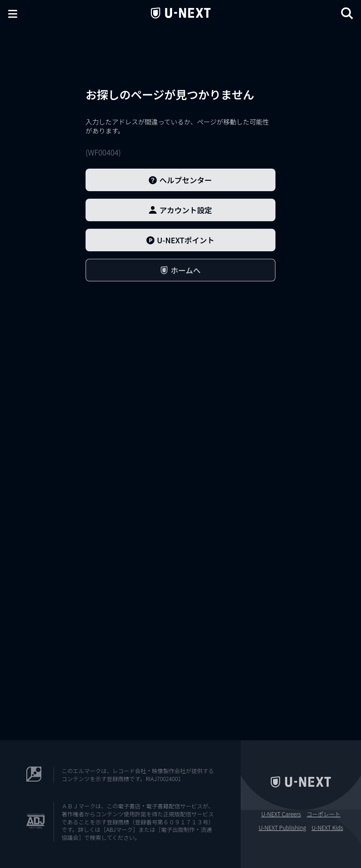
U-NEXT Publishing (282, 828)
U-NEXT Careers (281, 814)
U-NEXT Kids (327, 828)
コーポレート (323, 814)
